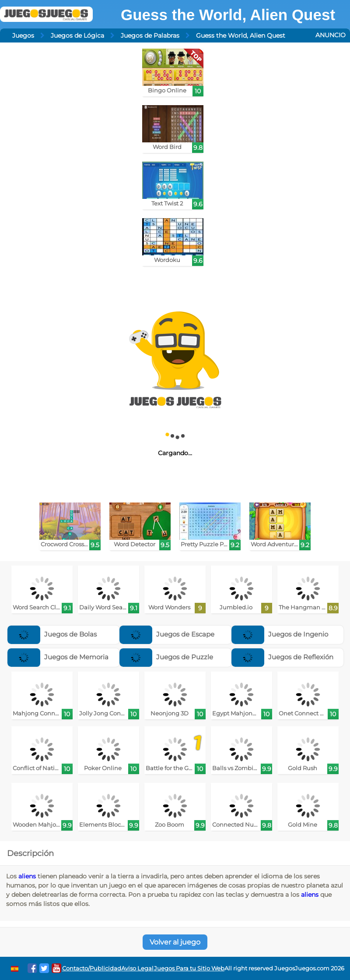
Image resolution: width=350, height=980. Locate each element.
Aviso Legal (137, 968)
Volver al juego (175, 942)
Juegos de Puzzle (166, 657)
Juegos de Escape (167, 634)
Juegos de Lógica (77, 35)
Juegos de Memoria (58, 657)
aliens (27, 876)
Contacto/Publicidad (92, 968)
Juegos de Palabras (150, 35)
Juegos (23, 35)
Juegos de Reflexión (282, 657)
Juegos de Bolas (52, 634)
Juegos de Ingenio (280, 634)
